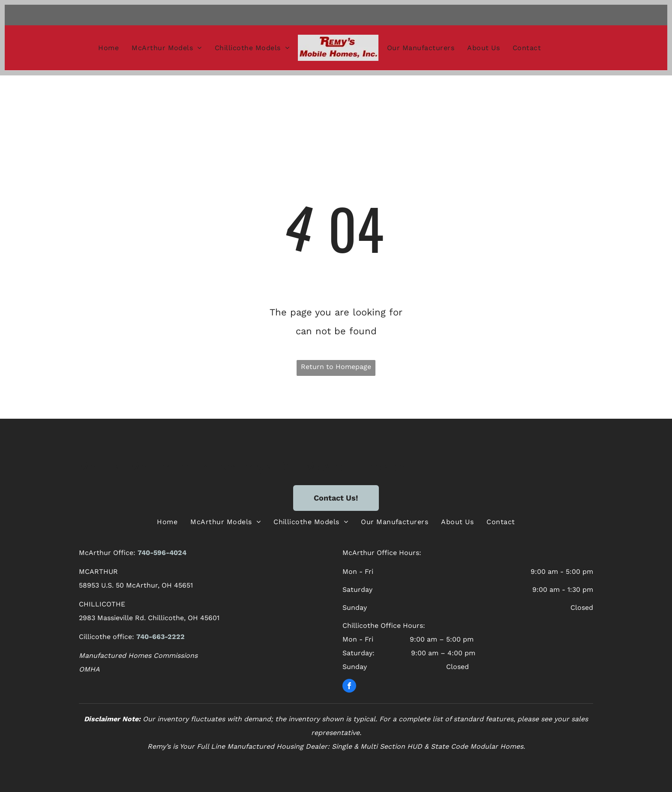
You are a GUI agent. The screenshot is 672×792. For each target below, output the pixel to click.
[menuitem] (108, 48)
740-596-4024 (162, 553)
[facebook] (349, 687)
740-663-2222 (160, 637)
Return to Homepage (336, 367)
